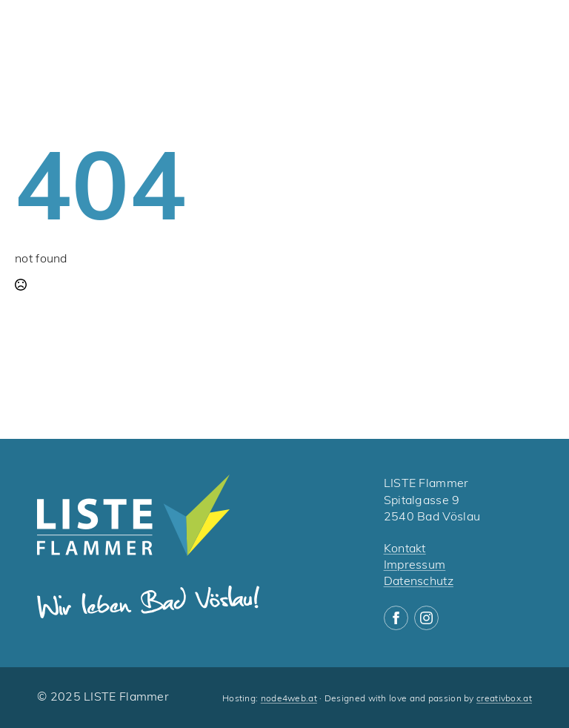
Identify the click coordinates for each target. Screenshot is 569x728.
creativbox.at (504, 699)
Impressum (415, 566)
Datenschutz (419, 582)
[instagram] (426, 618)
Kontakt (405, 549)
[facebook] (396, 618)
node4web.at (289, 699)
